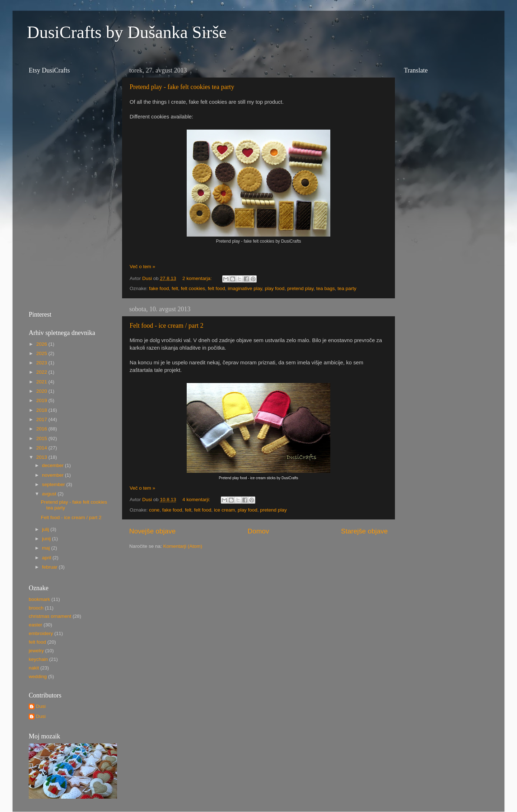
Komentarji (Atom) (183, 546)
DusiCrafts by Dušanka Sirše (127, 32)
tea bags (326, 288)
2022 (42, 372)
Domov (258, 531)
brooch (36, 608)
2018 (42, 410)
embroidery (41, 633)
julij (46, 529)
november (53, 475)
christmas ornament (50, 616)
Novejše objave (152, 531)
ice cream (225, 510)
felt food (216, 288)
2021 (42, 382)
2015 (42, 438)
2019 (42, 400)
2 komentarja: (198, 278)
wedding (38, 676)
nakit (34, 668)
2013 (42, 457)
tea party (347, 288)
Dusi (41, 706)
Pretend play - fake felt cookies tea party (182, 87)
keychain (38, 659)
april (47, 558)
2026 (42, 344)
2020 (42, 391)
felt (175, 288)
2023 (42, 363)
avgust (50, 494)
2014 (42, 448)
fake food (159, 288)
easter (36, 625)
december (53, 465)
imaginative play (245, 288)
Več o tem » (142, 267)
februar (50, 567)
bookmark (39, 599)
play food (275, 288)
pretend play (300, 288)
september (54, 484)
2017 (42, 419)
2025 (42, 353)
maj (47, 548)
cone (154, 510)
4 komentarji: (197, 500)
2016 (42, 429)
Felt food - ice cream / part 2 (166, 326)
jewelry (36, 651)
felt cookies (193, 288)
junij (47, 539)
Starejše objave (364, 531)
